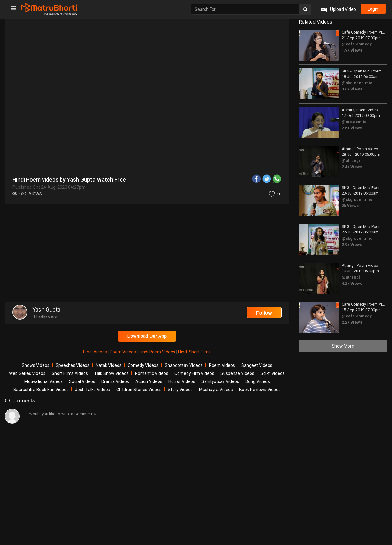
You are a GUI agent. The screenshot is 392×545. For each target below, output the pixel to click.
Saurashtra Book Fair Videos (41, 390)
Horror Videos (182, 381)
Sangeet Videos (257, 365)
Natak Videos (109, 365)
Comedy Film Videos (194, 373)
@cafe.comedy (357, 44)
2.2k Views (352, 322)
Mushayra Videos (216, 390)
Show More (343, 346)
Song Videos (258, 381)
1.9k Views (352, 50)
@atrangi (351, 161)
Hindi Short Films (194, 352)
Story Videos (180, 390)
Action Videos (149, 381)
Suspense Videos (237, 373)
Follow (264, 313)
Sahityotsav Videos (220, 381)
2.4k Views (352, 167)
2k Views (350, 206)
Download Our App (147, 336)
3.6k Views (352, 89)
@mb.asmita (354, 122)
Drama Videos (115, 381)
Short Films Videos (70, 373)
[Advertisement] (147, 253)
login (373, 9)
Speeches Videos (73, 365)
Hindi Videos (95, 352)
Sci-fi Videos (273, 373)
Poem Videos (123, 352)
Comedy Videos (143, 365)
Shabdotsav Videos (184, 365)
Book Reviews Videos (260, 390)
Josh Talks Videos (92, 390)
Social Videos (82, 381)
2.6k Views (352, 128)
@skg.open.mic (357, 83)
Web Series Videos (27, 373)
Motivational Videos (44, 381)
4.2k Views (352, 283)
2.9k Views (352, 245)
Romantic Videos (152, 373)
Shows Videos (36, 365)
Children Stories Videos (139, 390)
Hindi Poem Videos (157, 352)
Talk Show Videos (111, 373)
